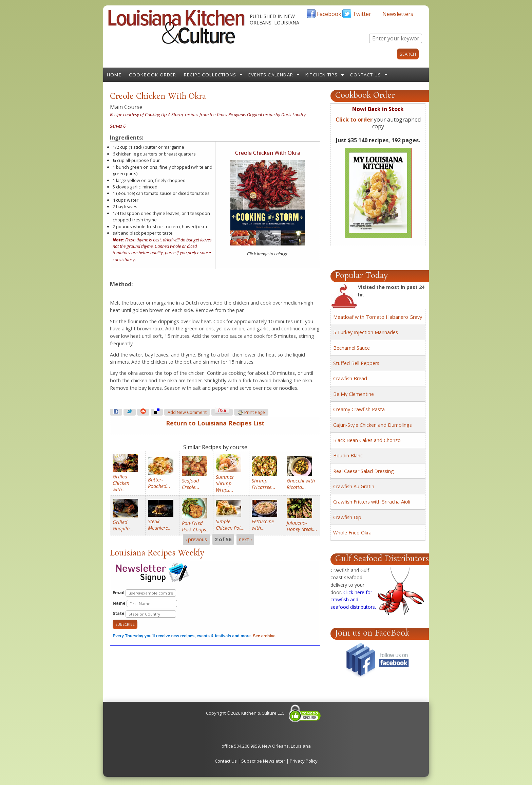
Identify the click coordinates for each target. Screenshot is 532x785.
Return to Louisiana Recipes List (215, 423)
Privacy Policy (304, 761)
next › (245, 539)
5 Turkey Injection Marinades (366, 332)
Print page (251, 413)
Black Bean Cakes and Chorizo (367, 440)
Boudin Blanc (348, 455)
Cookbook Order (153, 75)
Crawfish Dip (347, 517)
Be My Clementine (354, 394)
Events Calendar (271, 75)
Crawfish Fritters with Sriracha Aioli (372, 502)
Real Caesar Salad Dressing (364, 471)
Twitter (362, 14)
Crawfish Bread (350, 378)
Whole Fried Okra (352, 533)
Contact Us (365, 75)
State (144, 614)
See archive (264, 636)
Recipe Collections (210, 75)
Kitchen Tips (321, 75)
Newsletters (398, 14)
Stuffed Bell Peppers (356, 363)
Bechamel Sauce (351, 348)
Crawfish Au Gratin (354, 486)
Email (144, 593)
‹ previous (196, 539)
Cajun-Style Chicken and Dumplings (373, 425)
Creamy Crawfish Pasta (359, 409)
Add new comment (187, 412)
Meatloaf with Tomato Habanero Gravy (378, 317)
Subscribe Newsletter (263, 761)
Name (145, 604)
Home (114, 75)
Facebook (329, 14)
